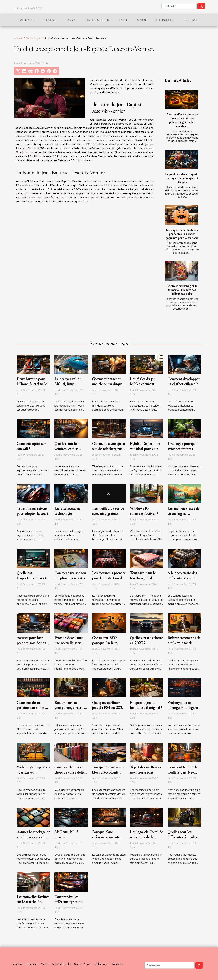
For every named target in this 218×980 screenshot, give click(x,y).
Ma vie (71, 20)
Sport (142, 20)
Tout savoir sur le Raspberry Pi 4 (143, 576)
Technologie (165, 20)
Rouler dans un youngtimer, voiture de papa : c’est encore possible (71, 710)
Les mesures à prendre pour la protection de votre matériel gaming (109, 578)
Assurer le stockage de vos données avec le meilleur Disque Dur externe (33, 840)
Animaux (27, 20)
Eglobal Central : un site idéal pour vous (145, 446)
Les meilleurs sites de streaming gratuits (108, 511)
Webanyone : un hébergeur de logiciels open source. (184, 708)
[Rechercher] (179, 6)
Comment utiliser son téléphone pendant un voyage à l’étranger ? (71, 578)
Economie (50, 20)
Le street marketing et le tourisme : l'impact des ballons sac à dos (182, 290)
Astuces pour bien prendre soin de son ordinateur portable (31, 643)
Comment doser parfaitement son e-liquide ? (31, 708)
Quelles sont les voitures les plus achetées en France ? (70, 449)
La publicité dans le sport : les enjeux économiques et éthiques (182, 178)
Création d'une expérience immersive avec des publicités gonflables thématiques (182, 120)
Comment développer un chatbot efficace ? (184, 382)
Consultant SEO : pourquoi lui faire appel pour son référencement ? (105, 645)
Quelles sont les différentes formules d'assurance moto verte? (182, 840)
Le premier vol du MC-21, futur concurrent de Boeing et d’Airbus (71, 387)
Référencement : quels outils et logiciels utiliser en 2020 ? (184, 643)
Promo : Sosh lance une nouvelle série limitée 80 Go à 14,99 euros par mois (71, 645)
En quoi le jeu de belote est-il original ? (146, 705)
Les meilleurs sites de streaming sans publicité (184, 513)
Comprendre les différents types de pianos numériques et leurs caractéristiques (70, 904)
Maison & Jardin (97, 20)
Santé (123, 20)
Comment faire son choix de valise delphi (70, 770)
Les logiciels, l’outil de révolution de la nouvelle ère (146, 837)
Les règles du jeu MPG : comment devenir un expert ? (144, 384)
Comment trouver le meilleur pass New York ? (183, 772)
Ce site (29, 152)
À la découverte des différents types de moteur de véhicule (182, 578)
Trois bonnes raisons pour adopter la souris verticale (33, 513)
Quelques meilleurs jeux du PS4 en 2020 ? (108, 708)
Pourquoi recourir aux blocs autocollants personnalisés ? (108, 772)
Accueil (18, 38)
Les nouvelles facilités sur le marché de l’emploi (33, 902)
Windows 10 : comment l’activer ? (144, 511)
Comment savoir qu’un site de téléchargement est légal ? (109, 449)
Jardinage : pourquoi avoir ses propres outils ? (182, 449)
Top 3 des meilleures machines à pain (145, 770)
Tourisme (191, 20)
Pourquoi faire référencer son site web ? (106, 837)
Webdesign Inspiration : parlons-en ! (33, 770)
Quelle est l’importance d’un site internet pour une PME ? (32, 581)
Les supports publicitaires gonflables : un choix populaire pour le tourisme (182, 234)
